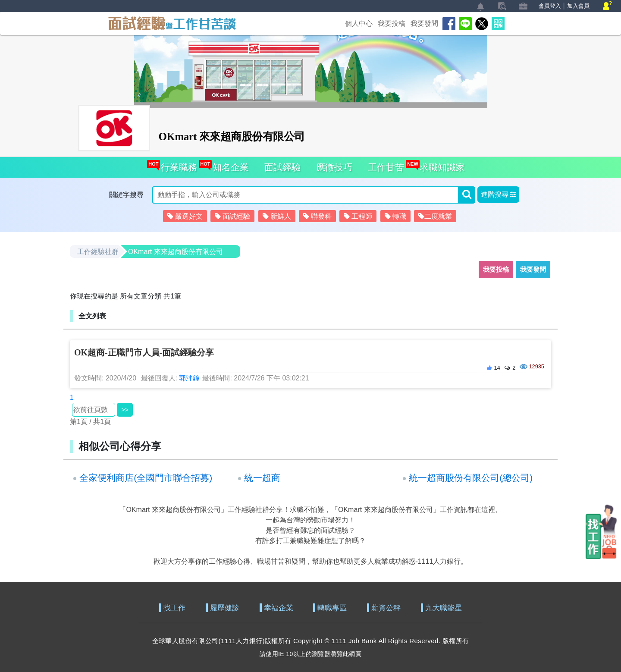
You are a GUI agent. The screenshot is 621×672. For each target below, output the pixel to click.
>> (125, 410)
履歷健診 (225, 608)
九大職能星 (444, 608)
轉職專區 (332, 608)
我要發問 (424, 24)
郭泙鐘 (189, 378)
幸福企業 (279, 608)
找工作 (174, 608)
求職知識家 (440, 165)
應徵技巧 (334, 167)
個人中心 (359, 24)
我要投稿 (392, 24)
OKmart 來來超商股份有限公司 (176, 252)
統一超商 (262, 478)
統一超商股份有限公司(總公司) (471, 478)
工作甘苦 (386, 167)
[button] (498, 195)
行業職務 (177, 165)
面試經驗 (282, 167)
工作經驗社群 (98, 252)
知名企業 (228, 165)
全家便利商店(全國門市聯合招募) (146, 478)
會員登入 (550, 6)
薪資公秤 (386, 608)
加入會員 (578, 6)
